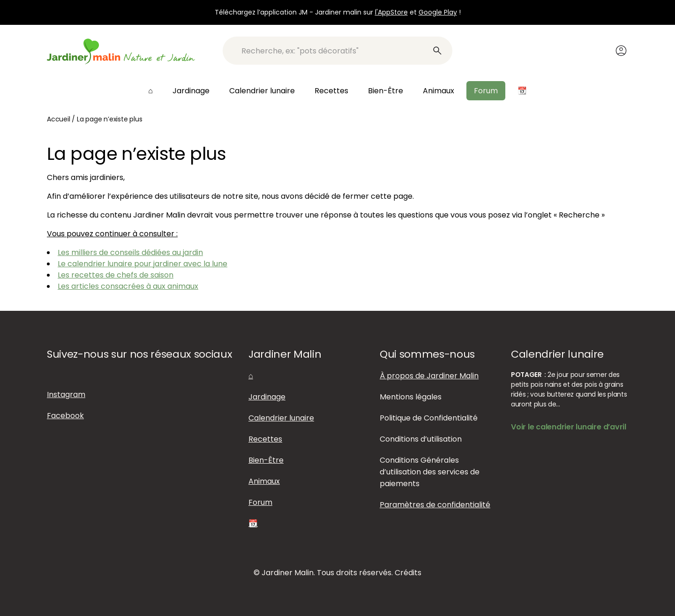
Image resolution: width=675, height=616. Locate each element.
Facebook (65, 416)
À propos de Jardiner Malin (429, 376)
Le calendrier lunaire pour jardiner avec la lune (142, 264)
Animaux (439, 91)
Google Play (438, 12)
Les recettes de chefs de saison (116, 275)
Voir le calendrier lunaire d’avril (569, 427)
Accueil (59, 119)
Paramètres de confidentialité (435, 505)
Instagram (66, 394)
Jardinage (191, 91)
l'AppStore (391, 12)
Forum (486, 91)
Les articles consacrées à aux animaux (128, 286)
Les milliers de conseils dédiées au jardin (130, 252)
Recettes (331, 91)
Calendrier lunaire (262, 91)
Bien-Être (386, 91)
